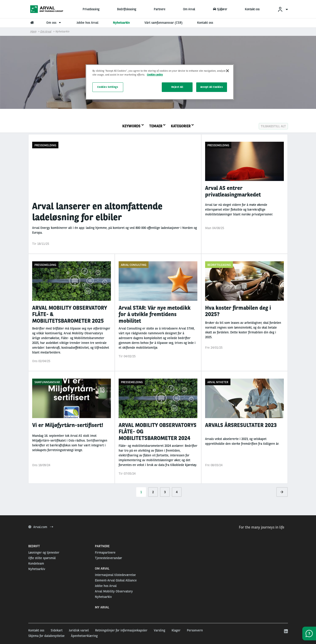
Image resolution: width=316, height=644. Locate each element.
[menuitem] (283, 9)
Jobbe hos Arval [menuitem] (87, 23)
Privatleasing (91, 9)
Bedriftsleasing (127, 9)
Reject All (177, 87)
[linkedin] (286, 631)
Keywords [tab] (133, 126)
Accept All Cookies (212, 87)
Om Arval (189, 9)
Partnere (159, 9)
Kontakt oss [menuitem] (205, 23)
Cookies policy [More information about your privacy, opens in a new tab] (155, 75)
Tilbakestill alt (273, 126)
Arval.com (41, 527)
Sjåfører (220, 9)
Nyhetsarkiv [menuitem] (121, 23)
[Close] (227, 71)
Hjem (33, 31)
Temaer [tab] (157, 126)
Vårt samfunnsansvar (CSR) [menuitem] (163, 23)
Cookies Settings (108, 87)
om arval (46, 31)
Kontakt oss (252, 9)
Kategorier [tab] (182, 126)
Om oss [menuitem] (54, 23)
